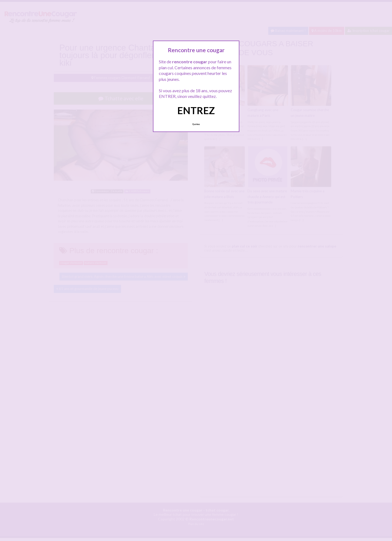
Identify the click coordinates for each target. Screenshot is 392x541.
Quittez (196, 124)
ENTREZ (196, 110)
